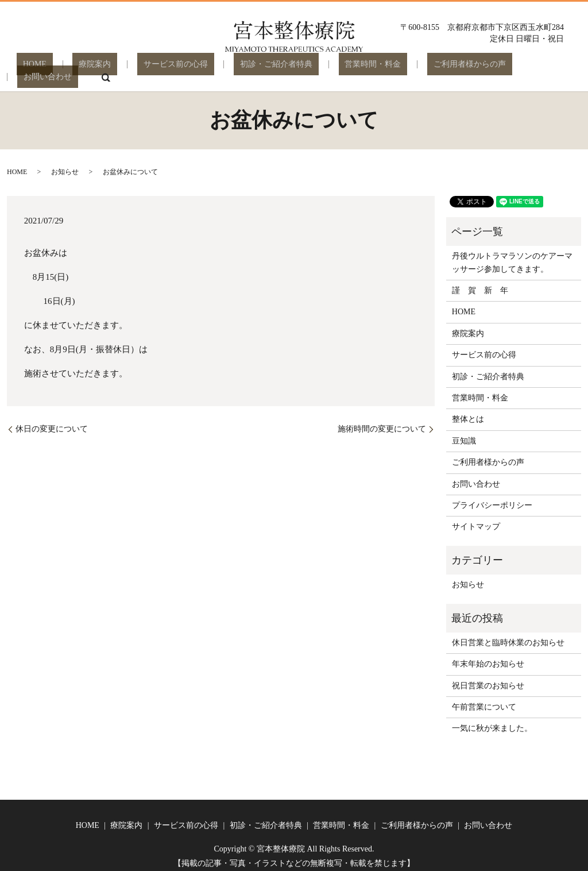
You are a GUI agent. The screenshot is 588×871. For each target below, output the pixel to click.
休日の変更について (52, 421)
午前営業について (484, 699)
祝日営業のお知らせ (488, 678)
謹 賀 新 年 (480, 282)
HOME (43, 69)
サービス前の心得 (159, 69)
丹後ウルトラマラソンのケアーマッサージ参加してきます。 (512, 254)
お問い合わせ (496, 69)
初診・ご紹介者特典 (247, 69)
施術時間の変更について (382, 421)
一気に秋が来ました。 (492, 720)
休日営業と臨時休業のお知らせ (508, 635)
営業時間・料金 (331, 69)
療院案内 (91, 69)
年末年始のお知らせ (488, 656)
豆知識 (464, 433)
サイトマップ (476, 519)
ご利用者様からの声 (416, 69)
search (548, 69)
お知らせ (65, 164)
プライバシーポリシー (492, 497)
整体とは (468, 411)
